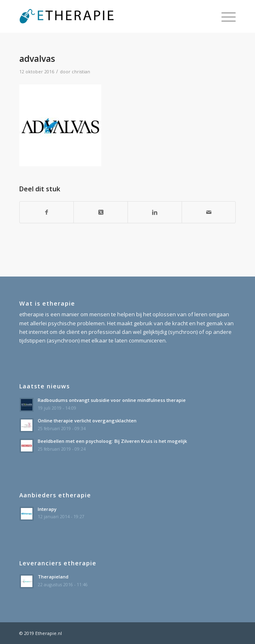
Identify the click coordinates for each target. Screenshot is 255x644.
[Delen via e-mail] (209, 212)
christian (81, 72)
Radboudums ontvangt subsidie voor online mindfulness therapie (112, 400)
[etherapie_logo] (106, 16)
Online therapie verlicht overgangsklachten (87, 421)
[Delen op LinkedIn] (155, 212)
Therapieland (53, 577)
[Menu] (224, 16)
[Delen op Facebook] (47, 212)
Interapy (47, 509)
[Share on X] (101, 212)
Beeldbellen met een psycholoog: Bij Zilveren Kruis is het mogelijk (112, 441)
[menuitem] (224, 16)
